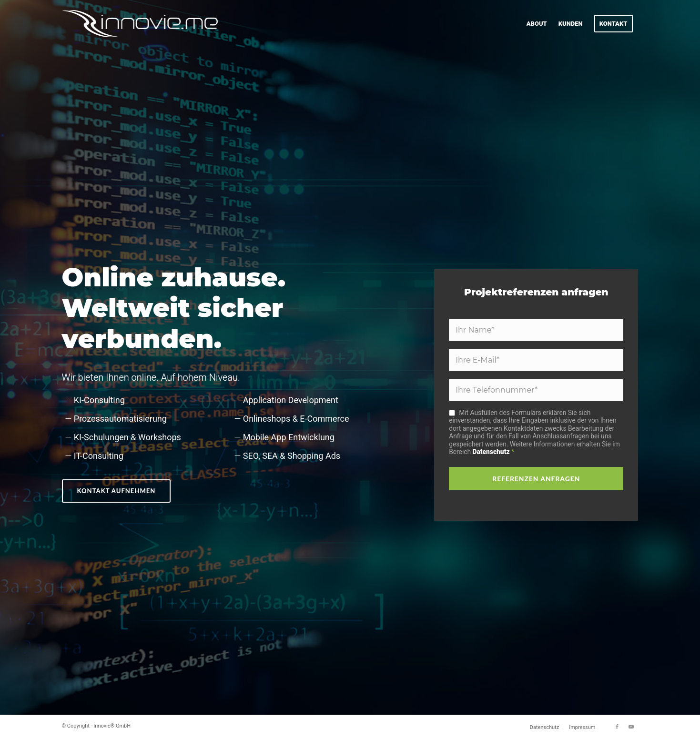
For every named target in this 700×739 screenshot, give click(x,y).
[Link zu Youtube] (631, 727)
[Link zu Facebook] (617, 727)
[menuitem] (537, 24)
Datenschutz (491, 452)
